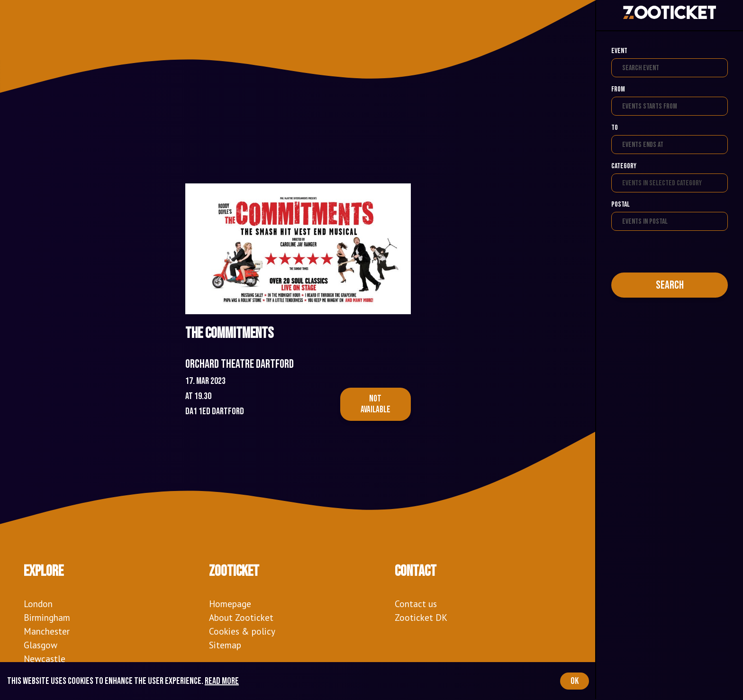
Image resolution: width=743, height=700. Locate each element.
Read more (222, 681)
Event (619, 51)
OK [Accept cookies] (575, 681)
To (615, 128)
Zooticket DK (421, 617)
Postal (621, 205)
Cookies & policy (242, 631)
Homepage (230, 604)
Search (670, 285)
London (38, 604)
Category (624, 166)
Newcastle (45, 659)
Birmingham (47, 617)
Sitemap (225, 645)
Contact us (416, 604)
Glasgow (41, 645)
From (618, 89)
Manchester (47, 631)
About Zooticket (241, 617)
